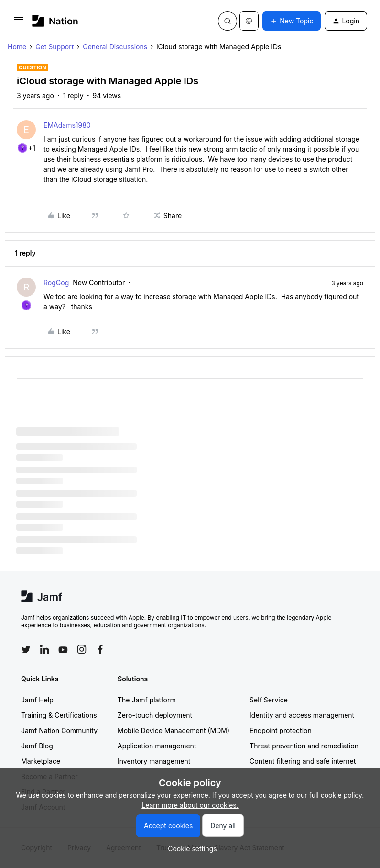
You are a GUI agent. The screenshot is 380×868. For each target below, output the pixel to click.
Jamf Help (37, 700)
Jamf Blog (37, 746)
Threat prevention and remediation (304, 746)
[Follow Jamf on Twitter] (26, 650)
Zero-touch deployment (155, 715)
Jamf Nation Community (59, 730)
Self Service (269, 700)
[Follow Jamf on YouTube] (63, 649)
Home (17, 47)
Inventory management (154, 761)
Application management (157, 746)
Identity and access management (302, 715)
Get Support (54, 47)
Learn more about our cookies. (190, 805)
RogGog (56, 283)
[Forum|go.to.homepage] (55, 21)
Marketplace (41, 761)
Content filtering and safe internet (303, 761)
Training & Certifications (59, 715)
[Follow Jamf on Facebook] (100, 649)
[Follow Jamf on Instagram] (82, 649)
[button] (19, 23)
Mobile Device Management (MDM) (174, 730)
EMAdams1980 (67, 125)
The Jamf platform (147, 700)
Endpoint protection (281, 730)
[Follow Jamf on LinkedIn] (44, 649)
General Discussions (115, 47)
